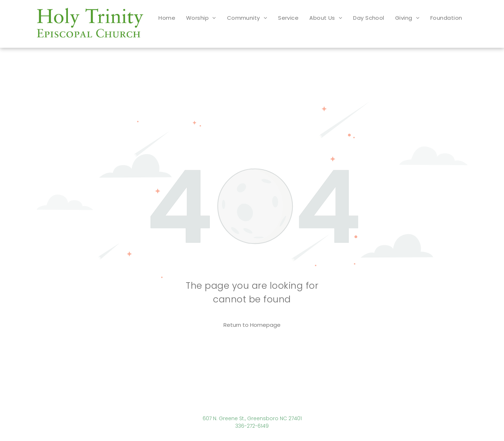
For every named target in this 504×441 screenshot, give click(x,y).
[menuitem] (167, 18)
